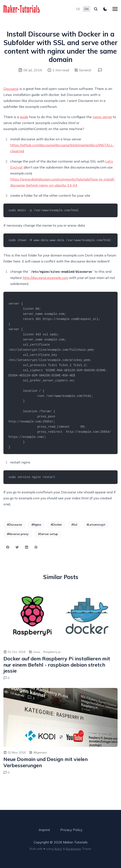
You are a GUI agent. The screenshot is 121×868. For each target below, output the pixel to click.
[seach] (96, 9)
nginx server (102, 117)
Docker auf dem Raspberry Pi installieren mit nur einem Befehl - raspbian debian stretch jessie (57, 665)
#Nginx (36, 525)
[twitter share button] (17, 547)
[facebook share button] (8, 547)
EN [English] (86, 9)
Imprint (44, 830)
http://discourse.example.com (45, 278)
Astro (58, 849)
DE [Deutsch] (78, 9)
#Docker (56, 525)
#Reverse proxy (18, 534)
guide (24, 117)
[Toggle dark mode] (105, 9)
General (85, 70)
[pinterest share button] (36, 547)
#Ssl (74, 525)
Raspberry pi (52, 652)
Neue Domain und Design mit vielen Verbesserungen (46, 762)
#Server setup (48, 534)
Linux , (37, 652)
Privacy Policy (71, 830)
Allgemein (40, 752)
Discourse (11, 89)
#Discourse (14, 525)
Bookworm (73, 849)
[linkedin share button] (27, 547)
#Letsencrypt (96, 525)
